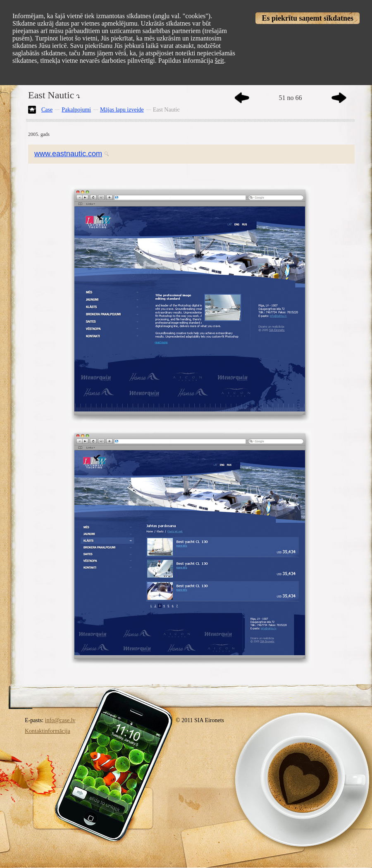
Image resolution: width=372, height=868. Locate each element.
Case (47, 110)
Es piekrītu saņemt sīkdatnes (308, 18)
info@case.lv (60, 720)
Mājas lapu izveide (122, 110)
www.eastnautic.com (68, 154)
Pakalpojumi (76, 110)
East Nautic (166, 110)
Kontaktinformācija (48, 731)
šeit (219, 61)
